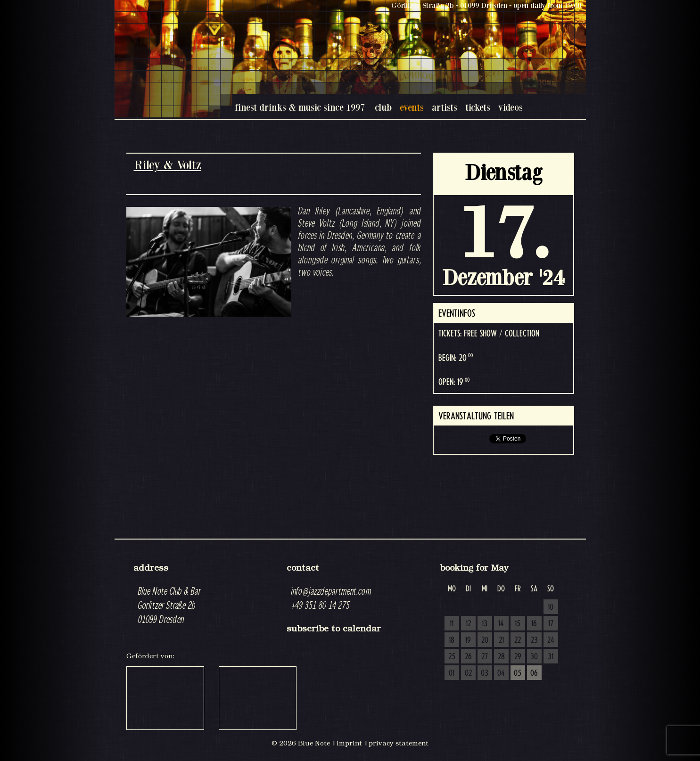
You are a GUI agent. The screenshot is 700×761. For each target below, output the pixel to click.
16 (534, 624)
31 (551, 657)
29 (518, 657)
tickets (478, 107)
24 (551, 640)
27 (485, 657)
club (383, 107)
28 (501, 657)
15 (518, 624)
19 (468, 640)
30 (534, 657)
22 (518, 640)
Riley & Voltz (168, 165)
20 (485, 640)
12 (468, 624)
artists (445, 107)
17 (551, 624)
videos (511, 107)
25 (452, 657)
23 (534, 640)
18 (452, 640)
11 (452, 624)
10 (551, 607)
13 (485, 624)
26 (468, 657)
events (412, 107)
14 (501, 624)
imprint (349, 743)
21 (501, 640)
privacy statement (399, 743)
